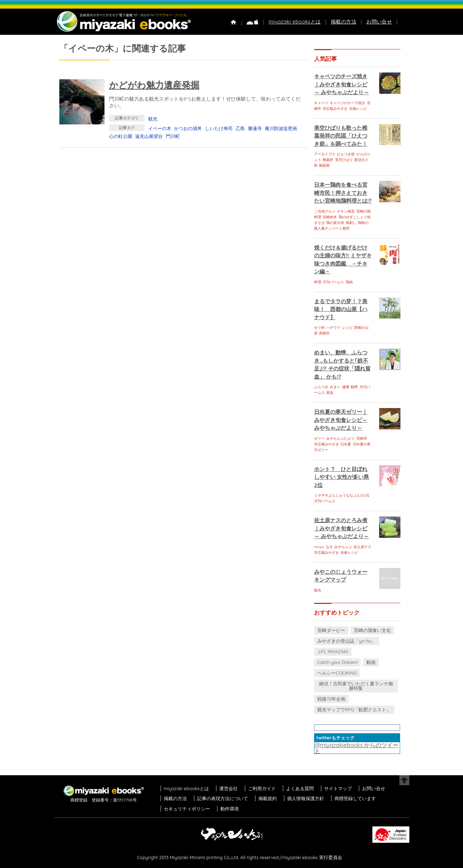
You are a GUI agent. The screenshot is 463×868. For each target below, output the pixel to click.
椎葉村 (328, 160)
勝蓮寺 (255, 128)
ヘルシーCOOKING (337, 673)
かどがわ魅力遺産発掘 (154, 85)
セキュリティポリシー (187, 809)
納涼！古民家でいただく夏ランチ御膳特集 (356, 686)
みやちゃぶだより (340, 438)
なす (329, 547)
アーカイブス (325, 154)
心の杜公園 (121, 136)
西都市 (324, 333)
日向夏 (346, 444)
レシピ (348, 328)
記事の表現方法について (223, 798)
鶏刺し (351, 223)
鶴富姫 (324, 165)
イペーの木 (160, 128)
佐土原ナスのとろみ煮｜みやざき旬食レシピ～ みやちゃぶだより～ (341, 528)
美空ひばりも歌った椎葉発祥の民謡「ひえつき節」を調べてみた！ (341, 136)
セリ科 (319, 328)
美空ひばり (344, 160)
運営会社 (228, 788)
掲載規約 (268, 798)
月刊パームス (333, 282)
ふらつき (321, 387)
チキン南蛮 (346, 211)
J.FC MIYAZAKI (333, 652)
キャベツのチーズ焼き (348, 103)
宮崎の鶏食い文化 (372, 630)
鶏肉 (349, 282)
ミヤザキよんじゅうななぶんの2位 (342, 495)
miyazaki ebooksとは (295, 22)
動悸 (354, 387)
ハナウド (333, 328)
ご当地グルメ (325, 211)
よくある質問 (300, 788)
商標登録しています (355, 798)
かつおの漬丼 (188, 128)
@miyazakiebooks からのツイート (356, 748)
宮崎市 (362, 438)
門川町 (173, 136)
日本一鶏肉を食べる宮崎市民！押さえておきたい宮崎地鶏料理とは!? (343, 193)
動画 (371, 662)
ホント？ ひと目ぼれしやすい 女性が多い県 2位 (341, 477)
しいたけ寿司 (219, 128)
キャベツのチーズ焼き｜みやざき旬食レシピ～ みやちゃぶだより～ (341, 84)
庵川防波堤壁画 (281, 128)
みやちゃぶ (343, 547)
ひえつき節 (346, 154)
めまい (335, 387)
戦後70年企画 (331, 699)
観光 (153, 119)
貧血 (330, 393)
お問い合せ (379, 22)
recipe (319, 547)
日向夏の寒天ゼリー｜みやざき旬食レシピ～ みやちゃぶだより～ (341, 420)
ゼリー (319, 438)
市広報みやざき (335, 109)
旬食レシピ (358, 109)
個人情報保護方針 (306, 798)
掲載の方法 (344, 22)
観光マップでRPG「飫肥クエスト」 (354, 709)
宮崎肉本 (330, 217)
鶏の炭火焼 (335, 223)
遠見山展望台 (149, 136)
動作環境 (230, 809)
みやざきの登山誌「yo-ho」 (347, 641)
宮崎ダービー (331, 630)
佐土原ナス (362, 547)
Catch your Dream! (337, 662)
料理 (318, 282)
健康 (346, 387)
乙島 (240, 128)
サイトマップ (338, 788)
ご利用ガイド (262, 788)
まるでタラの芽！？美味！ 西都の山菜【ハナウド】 (341, 309)
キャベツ (321, 103)
